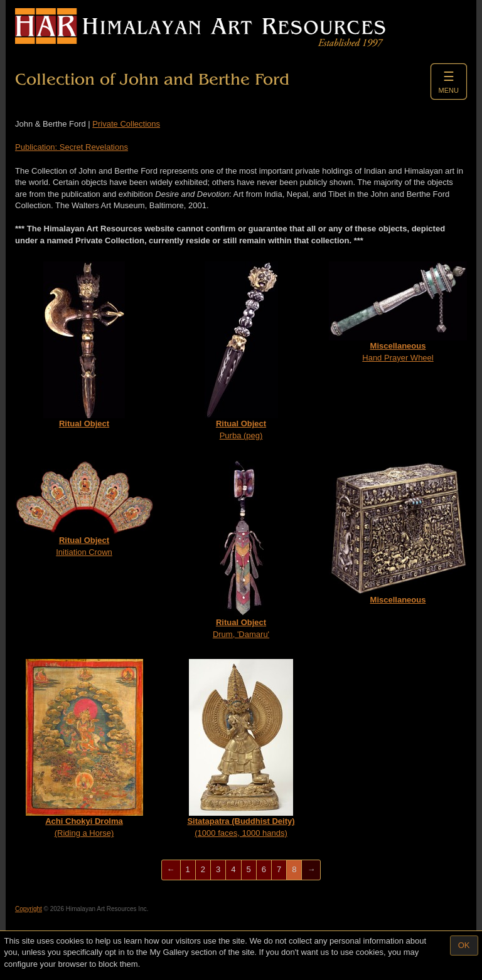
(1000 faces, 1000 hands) (241, 748)
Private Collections (126, 124)
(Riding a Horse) (84, 748)
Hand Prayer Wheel (398, 312)
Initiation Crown (84, 508)
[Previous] (171, 870)
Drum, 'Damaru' (241, 550)
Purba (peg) (241, 351)
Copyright (29, 909)
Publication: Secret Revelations (72, 147)
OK (464, 945)
